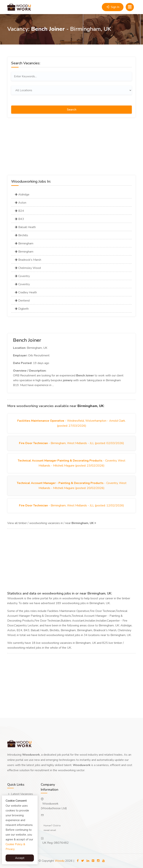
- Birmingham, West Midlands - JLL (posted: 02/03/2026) (71, 443)
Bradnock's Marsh (28, 260)
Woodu (60, 861)
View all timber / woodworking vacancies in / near (52, 523)
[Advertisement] (71, 149)
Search (72, 110)
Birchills (22, 235)
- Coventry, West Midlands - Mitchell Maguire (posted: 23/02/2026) (71, 463)
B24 (19, 211)
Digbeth (22, 309)
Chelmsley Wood (28, 268)
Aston (21, 203)
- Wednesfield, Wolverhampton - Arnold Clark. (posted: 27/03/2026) (71, 423)
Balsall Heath (25, 227)
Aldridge (22, 195)
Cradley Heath (26, 292)
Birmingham (24, 243)
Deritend (22, 301)
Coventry (22, 276)
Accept (20, 858)
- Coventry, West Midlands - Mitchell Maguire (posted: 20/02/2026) (72, 486)
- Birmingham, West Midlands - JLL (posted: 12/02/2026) (71, 505)
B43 (19, 219)
